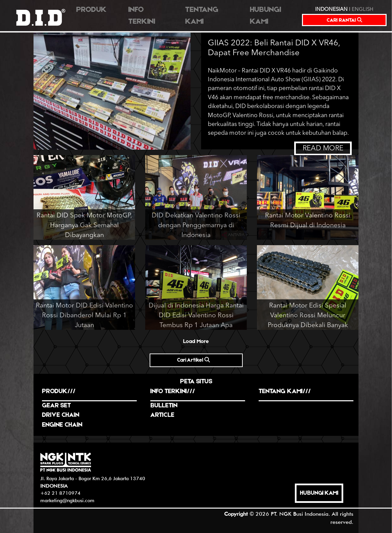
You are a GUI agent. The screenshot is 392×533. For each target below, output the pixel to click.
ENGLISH (363, 10)
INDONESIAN (331, 10)
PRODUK (91, 10)
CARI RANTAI (344, 20)
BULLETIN (164, 406)
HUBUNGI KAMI (265, 16)
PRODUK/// (59, 392)
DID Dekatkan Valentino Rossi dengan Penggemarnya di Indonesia (196, 226)
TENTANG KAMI (202, 16)
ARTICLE (162, 415)
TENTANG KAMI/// (285, 392)
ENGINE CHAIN (62, 425)
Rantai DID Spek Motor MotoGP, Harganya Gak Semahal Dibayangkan (84, 226)
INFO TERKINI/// (173, 392)
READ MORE (323, 148)
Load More (196, 342)
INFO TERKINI (142, 16)
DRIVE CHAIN (61, 415)
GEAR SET (56, 406)
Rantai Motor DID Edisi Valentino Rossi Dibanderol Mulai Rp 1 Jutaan (84, 316)
